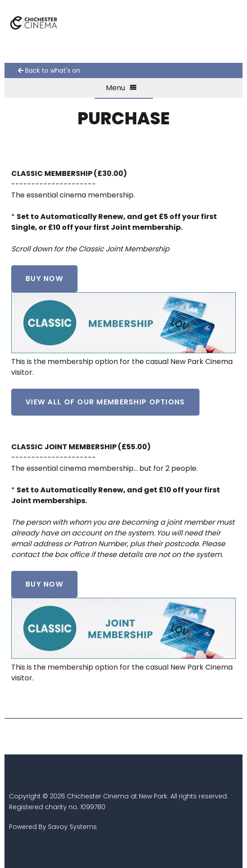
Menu (121, 88)
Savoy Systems (72, 827)
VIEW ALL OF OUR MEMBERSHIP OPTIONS (105, 402)
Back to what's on (49, 70)
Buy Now (44, 278)
